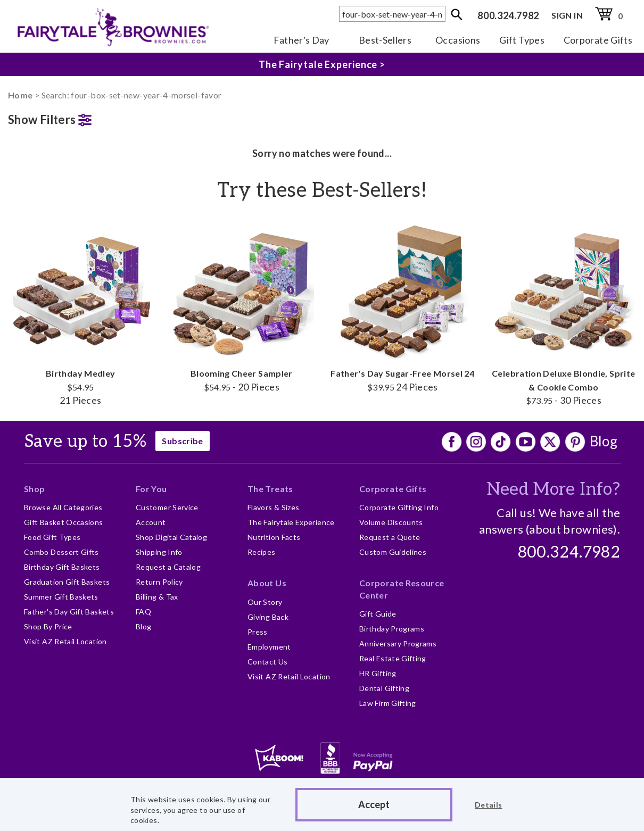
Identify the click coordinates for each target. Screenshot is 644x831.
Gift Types (522, 40)
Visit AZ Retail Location (65, 641)
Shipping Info (159, 552)
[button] (81, 117)
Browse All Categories (63, 507)
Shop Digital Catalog (171, 537)
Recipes (262, 552)
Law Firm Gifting (388, 703)
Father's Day (302, 40)
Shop (34, 489)
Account (151, 522)
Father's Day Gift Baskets (69, 612)
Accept (374, 804)
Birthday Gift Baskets (62, 567)
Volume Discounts (391, 522)
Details (489, 805)
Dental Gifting (384, 688)
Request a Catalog (168, 567)
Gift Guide (378, 614)
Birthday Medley (81, 312)
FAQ (143, 612)
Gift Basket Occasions (64, 522)
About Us (267, 583)
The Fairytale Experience (291, 522)
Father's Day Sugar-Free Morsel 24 (403, 306)
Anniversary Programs (398, 643)
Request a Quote (390, 537)
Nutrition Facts (274, 537)
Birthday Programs (392, 629)
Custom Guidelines (393, 552)
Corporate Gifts (598, 40)
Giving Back (268, 617)
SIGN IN (567, 15)
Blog (604, 441)
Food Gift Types (52, 537)
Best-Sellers (385, 40)
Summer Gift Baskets (61, 597)
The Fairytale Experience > (322, 64)
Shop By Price (48, 626)
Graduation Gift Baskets (67, 582)
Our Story (265, 602)
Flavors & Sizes (273, 507)
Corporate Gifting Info (399, 507)
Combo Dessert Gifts (61, 552)
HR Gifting (378, 673)
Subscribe (182, 441)
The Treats (270, 489)
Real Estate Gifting (393, 658)
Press (258, 632)
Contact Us (268, 662)
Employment (269, 647)
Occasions (458, 40)
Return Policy (159, 582)
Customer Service (167, 507)
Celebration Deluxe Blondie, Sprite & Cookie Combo (564, 312)
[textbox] (392, 14)
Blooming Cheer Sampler (242, 306)
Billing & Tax (157, 597)
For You (151, 489)
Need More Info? (553, 489)
